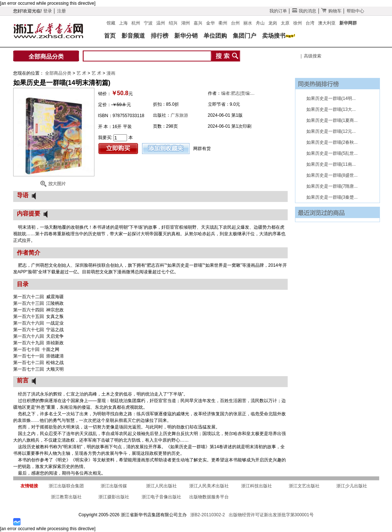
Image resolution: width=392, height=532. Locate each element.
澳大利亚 (327, 23)
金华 (210, 23)
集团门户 (244, 36)
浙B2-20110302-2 (208, 515)
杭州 (136, 23)
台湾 (310, 23)
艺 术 (82, 73)
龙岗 (273, 23)
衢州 (223, 23)
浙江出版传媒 (114, 486)
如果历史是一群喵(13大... (331, 109)
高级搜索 (313, 56)
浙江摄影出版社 (114, 497)
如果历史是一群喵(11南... (331, 164)
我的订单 (278, 11)
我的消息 (304, 11)
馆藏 (111, 23)
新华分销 (186, 36)
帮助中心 (355, 11)
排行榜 (160, 36)
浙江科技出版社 (257, 486)
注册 (61, 11)
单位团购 (215, 36)
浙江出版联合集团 (66, 486)
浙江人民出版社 (161, 486)
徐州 (298, 23)
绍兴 (173, 23)
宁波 (148, 23)
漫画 (111, 73)
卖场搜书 (274, 36)
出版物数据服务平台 (209, 497)
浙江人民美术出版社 (209, 486)
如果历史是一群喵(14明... (331, 98)
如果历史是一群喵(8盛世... (332, 175)
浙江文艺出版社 (304, 486)
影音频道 (133, 36)
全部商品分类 (46, 57)
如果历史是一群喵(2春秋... (332, 142)
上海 (123, 23)
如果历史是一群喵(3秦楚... (332, 197)
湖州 (186, 23)
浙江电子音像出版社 (161, 497)
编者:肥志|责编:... (238, 93)
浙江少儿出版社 (352, 486)
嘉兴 (198, 23)
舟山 (260, 23)
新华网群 (348, 23)
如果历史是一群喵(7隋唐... (332, 186)
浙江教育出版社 (66, 497)
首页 (110, 36)
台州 (235, 23)
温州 (161, 23)
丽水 (248, 23)
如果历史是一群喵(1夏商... (332, 120)
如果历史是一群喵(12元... (331, 131)
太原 (285, 23)
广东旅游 (179, 115)
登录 (48, 11)
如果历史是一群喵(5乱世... (332, 153)
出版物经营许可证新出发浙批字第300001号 (271, 515)
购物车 (331, 11)
